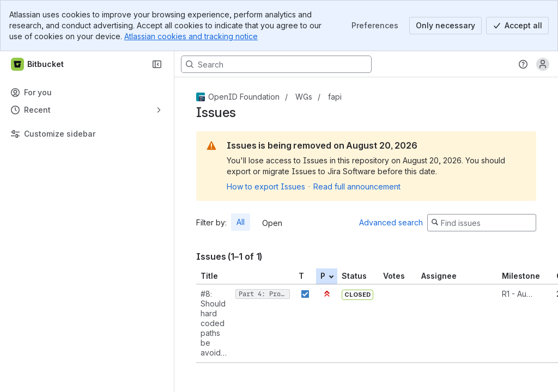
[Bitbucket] (38, 64)
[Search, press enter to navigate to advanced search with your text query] (276, 64)
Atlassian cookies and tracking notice (191, 36)
